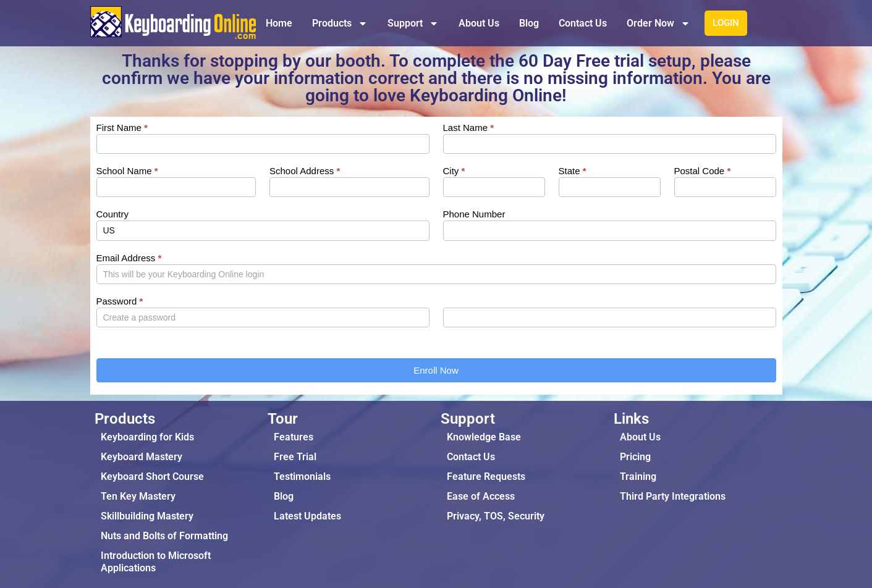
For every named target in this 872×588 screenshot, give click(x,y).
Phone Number (474, 214)
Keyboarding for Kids (147, 437)
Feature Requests (486, 477)
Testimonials (302, 477)
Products (340, 23)
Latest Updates (307, 516)
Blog (529, 23)
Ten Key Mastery (138, 496)
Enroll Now (436, 370)
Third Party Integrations (673, 496)
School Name (127, 171)
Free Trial (295, 457)
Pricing (635, 457)
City (454, 171)
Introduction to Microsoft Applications (156, 562)
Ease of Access (481, 496)
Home (279, 23)
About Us (479, 23)
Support (413, 23)
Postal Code (703, 171)
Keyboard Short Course (152, 477)
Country (113, 214)
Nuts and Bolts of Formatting (164, 536)
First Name (122, 128)
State (573, 171)
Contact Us (583, 23)
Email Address (129, 258)
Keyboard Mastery (142, 457)
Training (638, 477)
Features (294, 437)
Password (120, 301)
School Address (305, 171)
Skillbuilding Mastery (147, 516)
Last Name (469, 128)
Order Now (658, 23)
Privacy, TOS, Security (496, 516)
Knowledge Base (484, 437)
